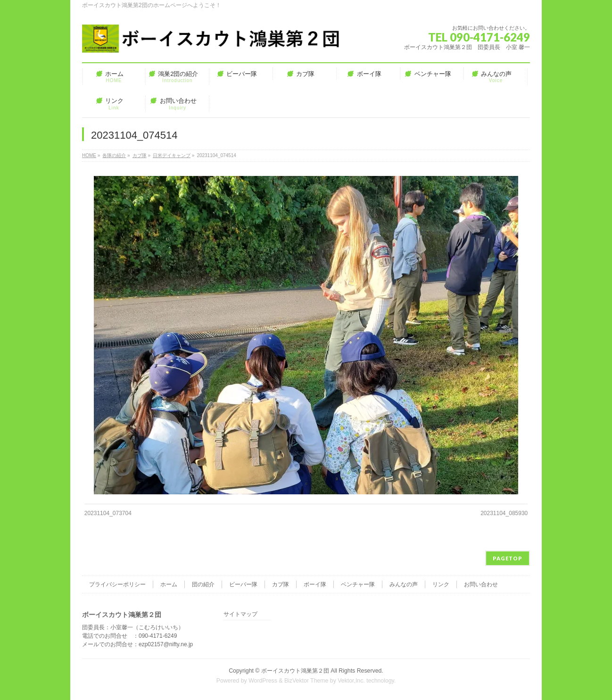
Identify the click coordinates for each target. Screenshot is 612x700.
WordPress (263, 681)
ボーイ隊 (315, 584)
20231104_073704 (108, 513)
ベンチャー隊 (358, 584)
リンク (441, 584)
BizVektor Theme (306, 681)
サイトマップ (240, 614)
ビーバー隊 (243, 584)
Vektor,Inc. (351, 681)
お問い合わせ (481, 584)
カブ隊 (281, 584)
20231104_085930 (504, 513)
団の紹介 (203, 584)
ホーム (169, 584)
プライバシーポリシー (117, 584)
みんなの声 (404, 584)
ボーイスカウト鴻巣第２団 (295, 671)
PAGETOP (508, 558)
